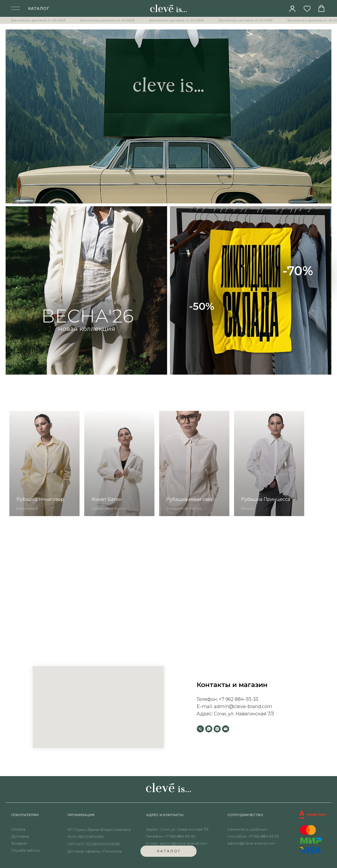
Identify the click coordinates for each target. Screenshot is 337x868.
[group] (44, 463)
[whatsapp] (209, 729)
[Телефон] (200, 729)
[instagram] (217, 729)
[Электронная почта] (226, 729)
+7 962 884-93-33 (238, 699)
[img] (293, 9)
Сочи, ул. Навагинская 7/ (243, 714)
